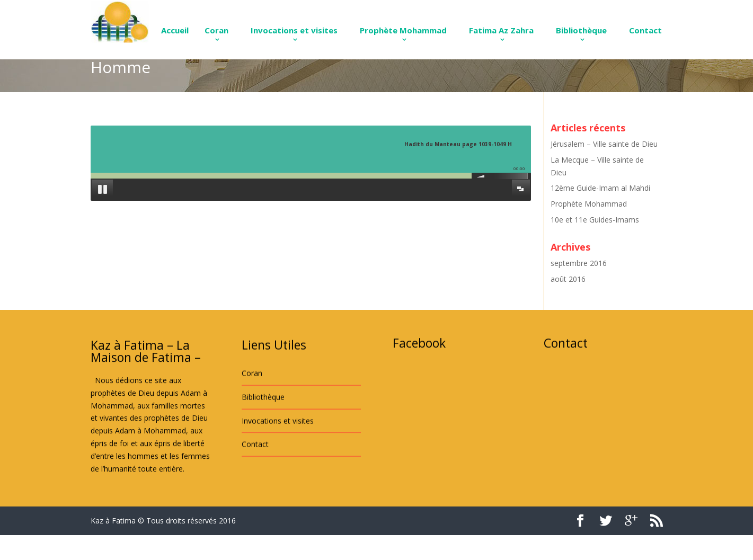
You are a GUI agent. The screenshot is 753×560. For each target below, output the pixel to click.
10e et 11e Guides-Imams (595, 220)
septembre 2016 (579, 263)
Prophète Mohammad (403, 30)
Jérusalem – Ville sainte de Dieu (604, 144)
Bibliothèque (581, 30)
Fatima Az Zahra (501, 30)
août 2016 (568, 279)
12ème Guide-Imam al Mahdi (600, 188)
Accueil (175, 30)
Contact (645, 30)
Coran (216, 30)
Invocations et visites (294, 30)
